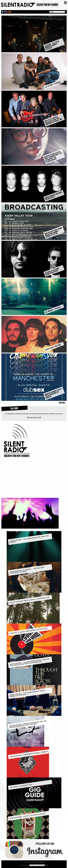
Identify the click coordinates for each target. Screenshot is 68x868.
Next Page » (62, 403)
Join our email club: (24, 865)
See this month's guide (34, 417)
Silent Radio (30, 5)
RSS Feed (41, 862)
